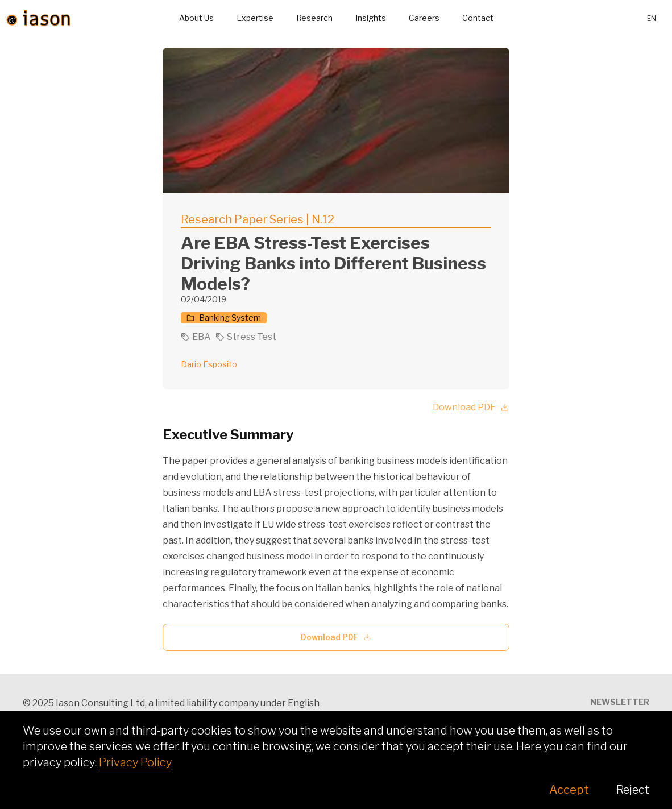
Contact (478, 18)
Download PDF (471, 407)
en (652, 18)
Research (314, 18)
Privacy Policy (135, 762)
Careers (424, 18)
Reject (633, 790)
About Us (196, 18)
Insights (371, 18)
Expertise (255, 18)
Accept (569, 790)
